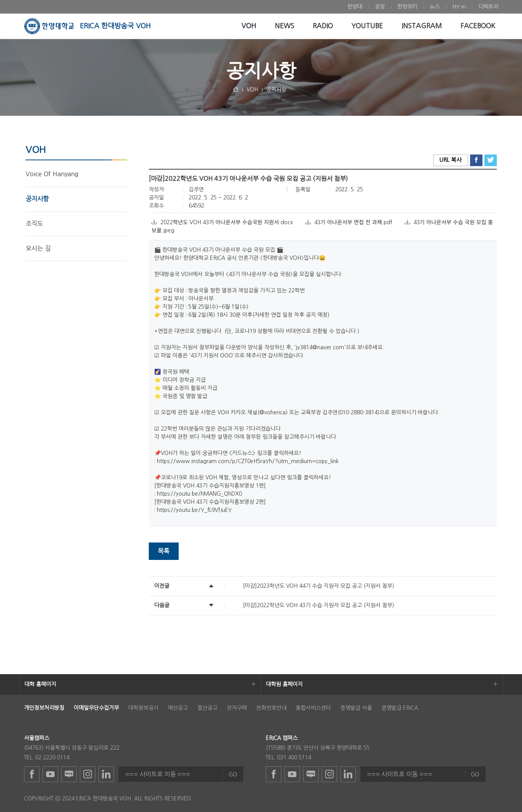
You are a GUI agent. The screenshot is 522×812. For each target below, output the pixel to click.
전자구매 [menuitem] (237, 708)
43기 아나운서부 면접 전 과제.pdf (350, 222)
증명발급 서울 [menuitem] (356, 708)
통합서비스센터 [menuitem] (313, 708)
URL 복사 (451, 160)
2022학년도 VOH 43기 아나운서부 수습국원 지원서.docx (223, 222)
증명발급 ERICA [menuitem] (400, 708)
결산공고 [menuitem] (207, 708)
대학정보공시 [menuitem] (143, 708)
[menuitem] (355, 7)
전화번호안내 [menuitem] (271, 708)
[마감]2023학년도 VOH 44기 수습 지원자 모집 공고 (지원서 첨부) (319, 586)
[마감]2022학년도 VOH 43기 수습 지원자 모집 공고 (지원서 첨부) (319, 605)
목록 (164, 551)
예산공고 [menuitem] (178, 708)
